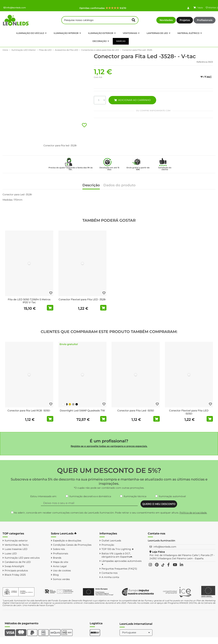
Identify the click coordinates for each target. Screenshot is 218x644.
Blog (56, 575)
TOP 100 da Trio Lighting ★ (118, 549)
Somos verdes (61, 579)
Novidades (166, 20)
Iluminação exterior (16, 541)
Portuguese (136, 632)
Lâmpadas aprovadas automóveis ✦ (122, 563)
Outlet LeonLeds (111, 541)
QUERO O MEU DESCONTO (159, 504)
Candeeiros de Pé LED (18, 562)
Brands (57, 558)
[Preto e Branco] (66, 404)
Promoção (108, 545)
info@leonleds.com (15, 8)
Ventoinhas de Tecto (17, 545)
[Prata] (73, 404)
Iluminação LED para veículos (22, 558)
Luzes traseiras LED (16, 549)
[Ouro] (70, 404)
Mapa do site (61, 562)
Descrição (91, 185)
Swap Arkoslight (14, 566)
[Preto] (77, 404)
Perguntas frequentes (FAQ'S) (119, 569)
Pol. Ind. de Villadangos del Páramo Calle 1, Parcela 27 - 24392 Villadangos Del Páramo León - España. (182, 557)
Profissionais (205, 20)
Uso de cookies (62, 570)
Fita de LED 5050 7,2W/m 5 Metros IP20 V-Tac (29, 301)
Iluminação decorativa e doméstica (90, 496)
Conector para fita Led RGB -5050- (29, 411)
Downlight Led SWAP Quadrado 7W (82, 411)
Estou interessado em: (44, 496)
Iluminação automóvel (172, 496)
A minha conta (110, 577)
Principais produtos (16, 570)
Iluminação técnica (135, 496)
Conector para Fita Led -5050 (136, 411)
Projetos (185, 20)
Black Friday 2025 (15, 575)
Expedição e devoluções (67, 541)
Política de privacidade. (193, 513)
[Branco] (63, 404)
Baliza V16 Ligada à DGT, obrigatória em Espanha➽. (117, 555)
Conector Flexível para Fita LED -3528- (82, 299)
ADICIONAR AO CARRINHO (132, 100)
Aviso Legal (60, 566)
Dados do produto (119, 185)
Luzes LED (11, 553)
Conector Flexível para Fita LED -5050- (189, 412)
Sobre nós (59, 549)
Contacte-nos (110, 573)
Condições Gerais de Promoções (72, 545)
